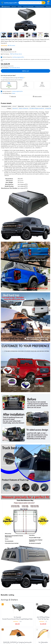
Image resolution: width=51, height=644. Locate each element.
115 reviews (12, 45)
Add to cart (26, 71)
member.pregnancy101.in (18, 57)
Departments (6, 7)
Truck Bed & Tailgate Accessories (37, 108)
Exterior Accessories (24, 108)
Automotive (15, 108)
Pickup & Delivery (40, 7)
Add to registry (37, 96)
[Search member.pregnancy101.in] (30, 3)
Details (14, 93)
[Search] (44, 3)
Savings (20, 7)
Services (14, 7)
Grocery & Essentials (28, 7)
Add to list (13, 96)
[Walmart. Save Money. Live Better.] (9, 3)
